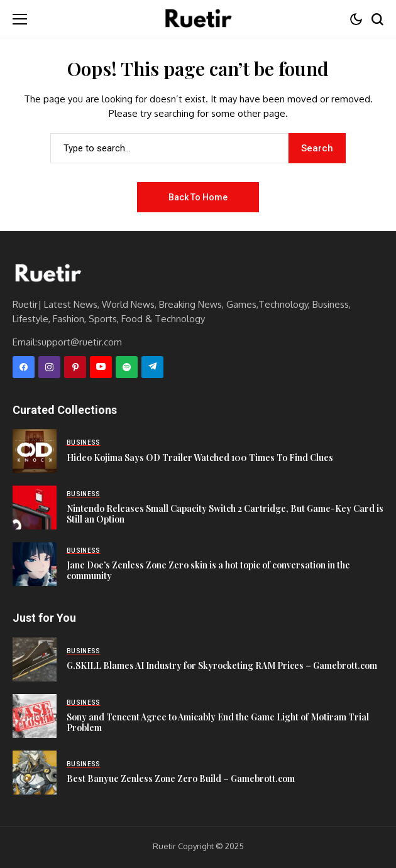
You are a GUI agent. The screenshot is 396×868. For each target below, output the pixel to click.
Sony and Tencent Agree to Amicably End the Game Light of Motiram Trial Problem (218, 722)
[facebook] (24, 367)
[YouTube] (101, 367)
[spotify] (127, 367)
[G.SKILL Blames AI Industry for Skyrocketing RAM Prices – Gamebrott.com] (35, 659)
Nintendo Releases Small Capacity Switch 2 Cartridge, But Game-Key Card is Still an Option (225, 514)
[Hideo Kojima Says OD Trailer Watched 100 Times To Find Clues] (35, 451)
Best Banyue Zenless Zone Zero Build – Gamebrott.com (181, 778)
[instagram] (49, 367)
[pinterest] (75, 367)
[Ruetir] (47, 274)
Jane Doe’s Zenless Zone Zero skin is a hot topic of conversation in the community (208, 570)
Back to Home (198, 197)
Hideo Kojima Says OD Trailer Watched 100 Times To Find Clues (200, 458)
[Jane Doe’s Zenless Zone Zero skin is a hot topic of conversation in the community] (35, 564)
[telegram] (152, 367)
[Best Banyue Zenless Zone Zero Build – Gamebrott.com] (35, 773)
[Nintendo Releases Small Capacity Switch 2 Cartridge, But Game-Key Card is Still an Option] (35, 507)
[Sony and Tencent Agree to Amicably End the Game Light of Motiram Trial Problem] (35, 716)
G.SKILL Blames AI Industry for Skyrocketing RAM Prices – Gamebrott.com (222, 665)
